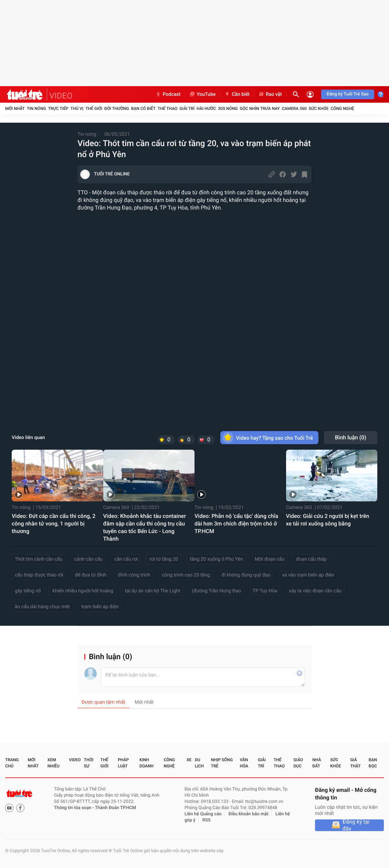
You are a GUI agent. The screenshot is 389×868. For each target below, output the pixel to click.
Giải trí (187, 109)
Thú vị (77, 109)
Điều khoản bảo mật (249, 814)
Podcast (168, 94)
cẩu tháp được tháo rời (39, 575)
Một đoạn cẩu (270, 559)
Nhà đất (317, 763)
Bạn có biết (143, 109)
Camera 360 (294, 109)
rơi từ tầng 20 (164, 559)
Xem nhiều (54, 763)
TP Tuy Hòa (265, 591)
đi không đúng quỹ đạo (246, 575)
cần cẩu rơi (126, 559)
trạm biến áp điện (100, 607)
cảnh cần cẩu (88, 559)
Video (75, 760)
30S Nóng (228, 109)
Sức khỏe (319, 109)
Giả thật (355, 763)
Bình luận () (351, 437)
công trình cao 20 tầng (186, 575)
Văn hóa (244, 763)
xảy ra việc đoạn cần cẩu (315, 591)
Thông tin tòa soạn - (75, 808)
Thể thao (167, 109)
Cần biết (237, 94)
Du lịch (199, 763)
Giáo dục (298, 763)
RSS (207, 820)
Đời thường (117, 109)
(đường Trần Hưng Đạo (217, 591)
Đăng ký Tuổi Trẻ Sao (348, 94)
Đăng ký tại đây (356, 825)
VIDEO (61, 96)
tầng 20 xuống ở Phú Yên (216, 559)
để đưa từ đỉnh (91, 575)
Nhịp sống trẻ (222, 763)
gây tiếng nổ (28, 591)
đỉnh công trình (134, 575)
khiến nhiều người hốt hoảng (83, 591)
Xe (189, 760)
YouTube (202, 94)
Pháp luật (123, 763)
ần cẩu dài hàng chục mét (42, 607)
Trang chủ (12, 763)
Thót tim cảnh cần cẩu (39, 559)
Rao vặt (270, 94)
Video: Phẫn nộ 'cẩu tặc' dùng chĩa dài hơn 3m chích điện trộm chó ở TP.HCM (236, 524)
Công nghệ (342, 109)
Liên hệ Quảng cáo (203, 814)
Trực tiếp (58, 109)
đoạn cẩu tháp (311, 559)
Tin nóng (36, 109)
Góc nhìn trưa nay (260, 109)
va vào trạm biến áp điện (308, 575)
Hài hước (206, 109)
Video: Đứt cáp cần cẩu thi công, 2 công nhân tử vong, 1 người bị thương (54, 524)
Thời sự (89, 763)
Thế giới (94, 109)
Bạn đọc (373, 763)
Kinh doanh (146, 763)
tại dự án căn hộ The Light (153, 591)
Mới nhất (15, 109)
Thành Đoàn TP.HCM (115, 808)
